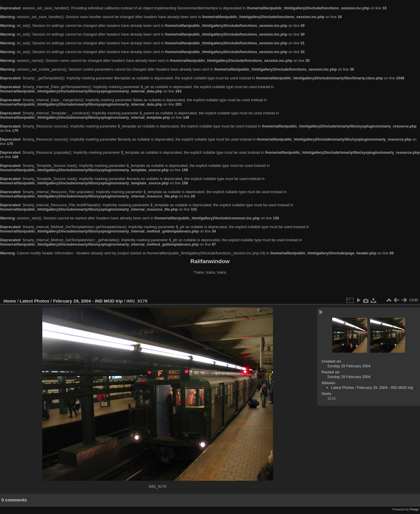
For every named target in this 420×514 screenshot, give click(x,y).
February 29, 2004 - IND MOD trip (88, 301)
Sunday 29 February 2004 (349, 366)
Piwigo (414, 509)
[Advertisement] (210, 287)
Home (10, 301)
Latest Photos (35, 301)
